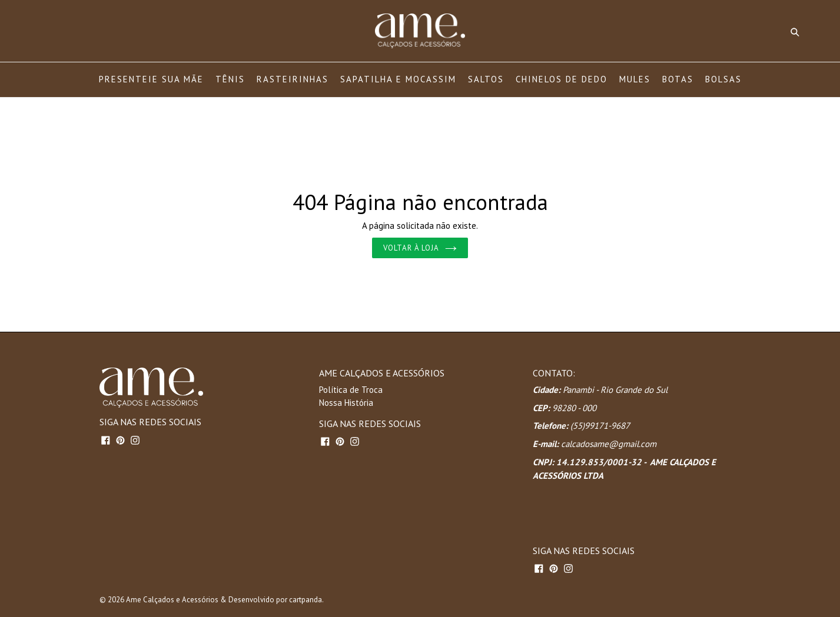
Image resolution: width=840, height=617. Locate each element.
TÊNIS (230, 79)
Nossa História (346, 403)
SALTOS (486, 79)
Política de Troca (351, 390)
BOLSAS (723, 79)
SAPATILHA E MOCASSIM (398, 79)
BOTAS (678, 79)
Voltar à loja (420, 248)
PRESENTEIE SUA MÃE (151, 79)
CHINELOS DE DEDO (562, 79)
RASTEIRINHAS (293, 79)
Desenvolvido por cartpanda (275, 600)
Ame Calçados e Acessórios (172, 600)
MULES (635, 79)
